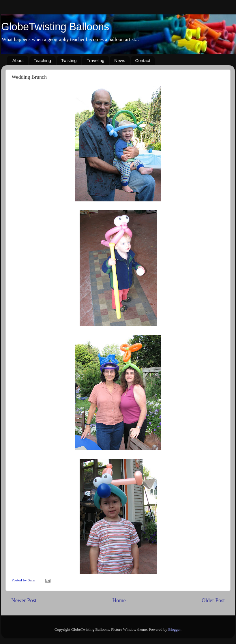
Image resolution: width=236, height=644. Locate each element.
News (120, 60)
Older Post (213, 600)
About (18, 60)
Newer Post (24, 600)
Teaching (42, 60)
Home (119, 600)
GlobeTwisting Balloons (55, 27)
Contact (143, 60)
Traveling (95, 60)
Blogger (174, 629)
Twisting (69, 60)
